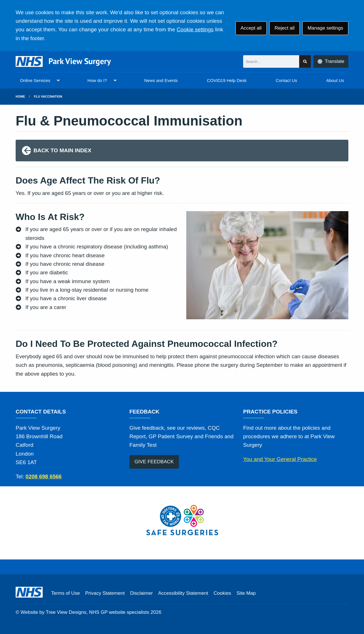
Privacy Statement (105, 593)
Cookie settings (195, 29)
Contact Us (287, 80)
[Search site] (305, 62)
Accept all (251, 28)
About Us (335, 80)
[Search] (271, 62)
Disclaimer (141, 593)
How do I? (97, 80)
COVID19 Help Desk (227, 80)
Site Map (246, 593)
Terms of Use (66, 593)
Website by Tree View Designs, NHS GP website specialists (85, 612)
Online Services (35, 80)
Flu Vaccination (48, 96)
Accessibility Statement (183, 593)
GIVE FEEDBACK (154, 462)
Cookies (222, 593)
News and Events (161, 80)
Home (20, 96)
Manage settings (325, 28)
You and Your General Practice (280, 459)
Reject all (284, 28)
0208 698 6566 (44, 476)
